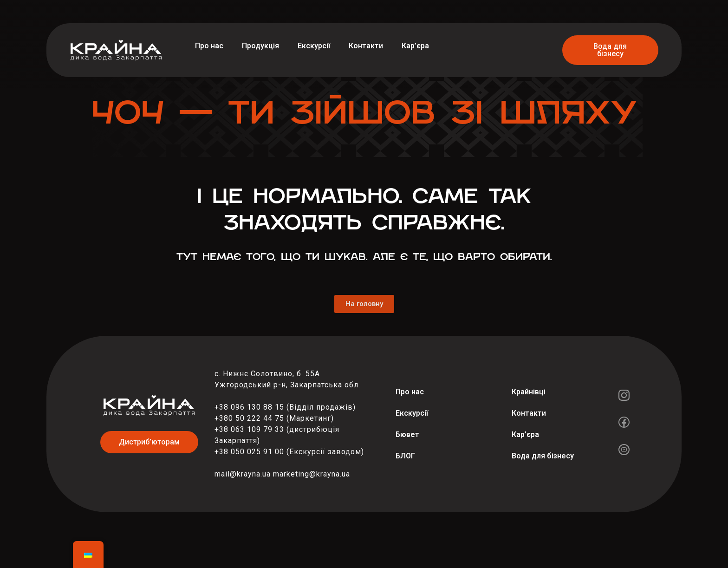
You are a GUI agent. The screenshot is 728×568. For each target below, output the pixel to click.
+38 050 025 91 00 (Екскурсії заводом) (289, 452)
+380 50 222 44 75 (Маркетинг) (274, 418)
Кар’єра (415, 46)
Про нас (209, 46)
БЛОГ (405, 456)
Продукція (260, 46)
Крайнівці (529, 392)
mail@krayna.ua (243, 474)
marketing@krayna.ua (312, 474)
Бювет (407, 434)
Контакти (366, 46)
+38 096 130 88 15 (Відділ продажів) (285, 407)
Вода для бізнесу (543, 456)
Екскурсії (314, 46)
